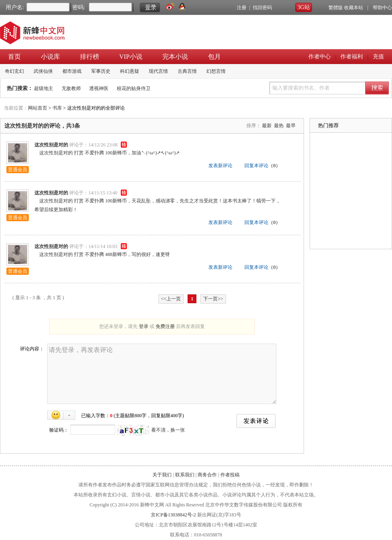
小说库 (50, 57)
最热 (279, 126)
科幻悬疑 (130, 71)
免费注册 (165, 326)
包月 (214, 57)
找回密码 (262, 8)
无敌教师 (71, 88)
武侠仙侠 (43, 71)
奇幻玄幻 (14, 71)
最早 (291, 126)
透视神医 (99, 88)
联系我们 (185, 475)
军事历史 (101, 71)
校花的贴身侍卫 (134, 88)
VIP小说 (131, 57)
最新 (267, 126)
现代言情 (158, 71)
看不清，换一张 (168, 430)
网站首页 (38, 108)
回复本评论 (256, 166)
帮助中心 (382, 8)
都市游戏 (72, 71)
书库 (57, 108)
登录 (144, 326)
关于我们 (162, 475)
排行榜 (90, 57)
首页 (14, 57)
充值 (378, 57)
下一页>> (213, 299)
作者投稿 (230, 475)
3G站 (303, 7)
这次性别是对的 (51, 145)
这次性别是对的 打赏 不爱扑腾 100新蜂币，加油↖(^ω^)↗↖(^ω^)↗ (107, 153)
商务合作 (207, 475)
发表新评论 (220, 166)
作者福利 (352, 57)
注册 (242, 8)
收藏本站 (354, 8)
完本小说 (175, 57)
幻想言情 (216, 71)
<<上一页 (171, 299)
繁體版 (336, 8)
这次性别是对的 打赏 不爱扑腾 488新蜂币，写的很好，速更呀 (102, 254)
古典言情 (187, 71)
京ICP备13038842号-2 (173, 515)
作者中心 (320, 57)
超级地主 (44, 88)
